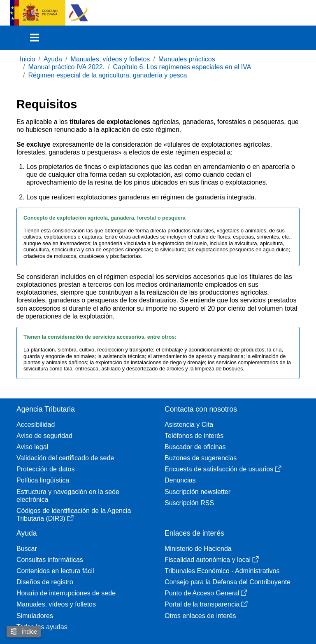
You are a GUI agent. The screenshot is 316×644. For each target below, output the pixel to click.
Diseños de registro (45, 582)
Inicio (27, 59)
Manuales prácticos (187, 59)
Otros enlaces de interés (200, 616)
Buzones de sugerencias (201, 458)
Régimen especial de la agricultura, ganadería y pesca (107, 75)
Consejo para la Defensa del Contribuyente (228, 582)
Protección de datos (45, 469)
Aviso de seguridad (44, 436)
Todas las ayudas (42, 627)
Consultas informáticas (50, 560)
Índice (24, 631)
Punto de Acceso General (206, 593)
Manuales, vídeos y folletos (110, 59)
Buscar (27, 549)
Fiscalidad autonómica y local (212, 560)
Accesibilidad (36, 425)
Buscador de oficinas (195, 447)
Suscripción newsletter (197, 492)
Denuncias (180, 480)
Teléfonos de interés (194, 436)
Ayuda (53, 59)
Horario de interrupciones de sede (66, 593)
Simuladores (35, 616)
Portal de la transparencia (206, 604)
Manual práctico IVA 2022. (66, 67)
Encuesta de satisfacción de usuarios (223, 469)
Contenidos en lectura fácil (55, 571)
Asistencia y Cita (189, 425)
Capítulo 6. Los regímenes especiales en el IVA (182, 67)
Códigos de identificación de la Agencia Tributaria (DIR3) (74, 515)
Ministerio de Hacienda (198, 549)
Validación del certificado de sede (65, 458)
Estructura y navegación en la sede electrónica (68, 496)
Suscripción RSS (189, 503)
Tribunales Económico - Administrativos (222, 571)
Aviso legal (32, 447)
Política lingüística (43, 480)
